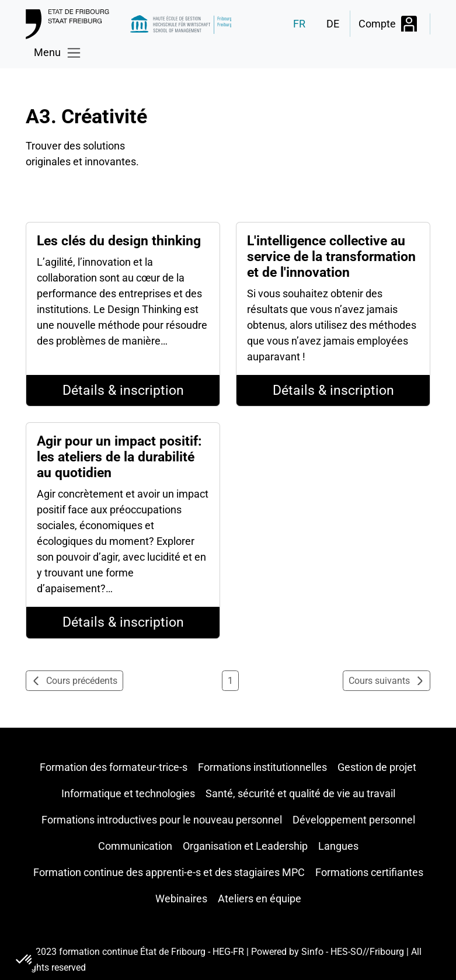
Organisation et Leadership (245, 846)
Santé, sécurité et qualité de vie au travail (300, 793)
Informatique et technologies (128, 793)
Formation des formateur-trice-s (114, 767)
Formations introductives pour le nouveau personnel (162, 820)
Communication (135, 846)
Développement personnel (354, 820)
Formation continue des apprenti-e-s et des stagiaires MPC (169, 872)
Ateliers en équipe (260, 899)
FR (299, 24)
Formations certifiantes (369, 872)
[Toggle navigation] (58, 53)
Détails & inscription (123, 390)
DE (333, 24)
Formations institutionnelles (262, 767)
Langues (338, 846)
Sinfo (312, 952)
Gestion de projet (377, 767)
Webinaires (181, 899)
